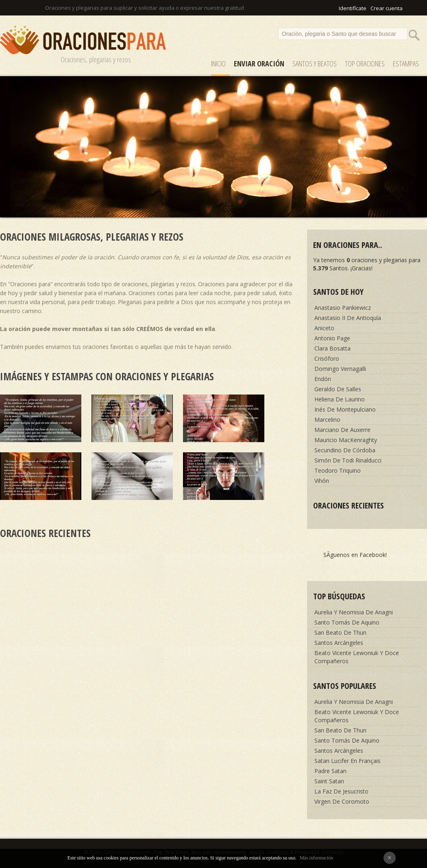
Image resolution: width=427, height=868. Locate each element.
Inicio (218, 64)
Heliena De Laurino (340, 399)
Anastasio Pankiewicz (343, 308)
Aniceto (324, 328)
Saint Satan (329, 781)
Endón (323, 379)
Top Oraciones (365, 64)
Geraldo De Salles (338, 389)
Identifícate (353, 8)
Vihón (322, 481)
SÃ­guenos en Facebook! (355, 555)
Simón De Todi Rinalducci (348, 460)
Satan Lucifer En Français (347, 761)
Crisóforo (327, 358)
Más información (316, 858)
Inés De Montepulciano (345, 409)
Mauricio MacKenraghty (346, 440)
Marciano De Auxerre (342, 430)
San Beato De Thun (340, 632)
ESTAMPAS (406, 64)
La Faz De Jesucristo (341, 791)
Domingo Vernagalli (340, 369)
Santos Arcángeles (339, 643)
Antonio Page (332, 338)
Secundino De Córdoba (345, 450)
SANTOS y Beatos (315, 64)
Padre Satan (330, 771)
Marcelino (327, 420)
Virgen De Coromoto (342, 801)
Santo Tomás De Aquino (347, 622)
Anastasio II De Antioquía (348, 318)
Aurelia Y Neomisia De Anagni (354, 612)
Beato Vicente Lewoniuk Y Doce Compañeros (357, 657)
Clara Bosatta (332, 348)
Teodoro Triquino (338, 470)
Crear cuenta (387, 8)
